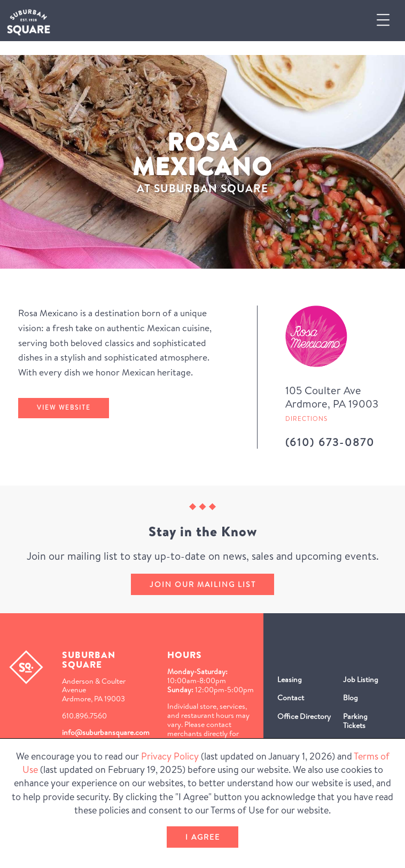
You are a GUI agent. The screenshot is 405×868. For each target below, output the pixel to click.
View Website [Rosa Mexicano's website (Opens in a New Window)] (64, 408)
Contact (291, 698)
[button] (387, 21)
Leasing (290, 679)
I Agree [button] (203, 837)
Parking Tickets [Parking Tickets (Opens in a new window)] (355, 721)
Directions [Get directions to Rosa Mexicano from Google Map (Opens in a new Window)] (306, 419)
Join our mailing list (203, 584)
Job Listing (361, 679)
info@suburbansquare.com (106, 732)
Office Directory (304, 716)
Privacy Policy (170, 756)
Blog (351, 698)
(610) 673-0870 (330, 442)
